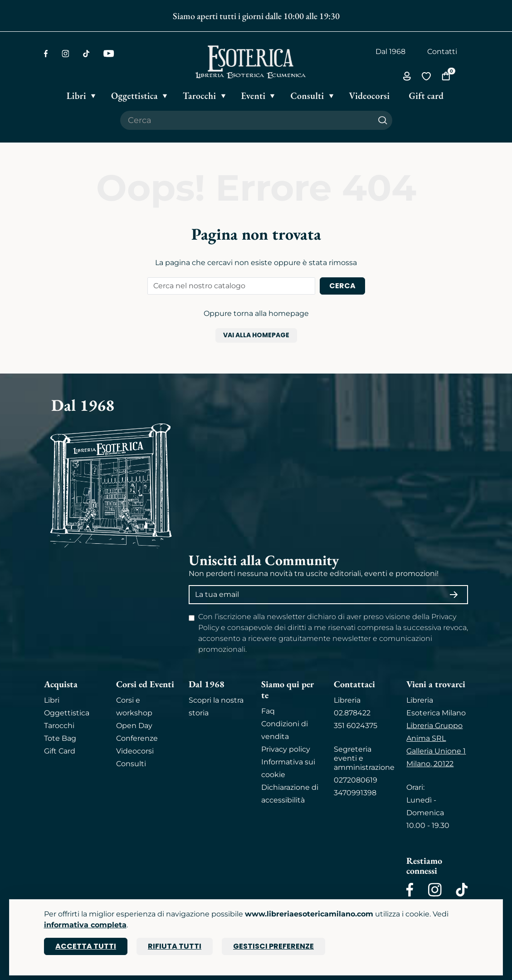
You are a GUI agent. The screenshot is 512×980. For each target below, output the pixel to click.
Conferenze (137, 738)
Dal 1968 (390, 52)
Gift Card (60, 751)
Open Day (134, 726)
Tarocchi (59, 726)
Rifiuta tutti (175, 946)
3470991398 (355, 793)
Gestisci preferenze (273, 946)
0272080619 (356, 780)
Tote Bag (60, 738)
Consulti (131, 764)
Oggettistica (67, 713)
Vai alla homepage (256, 335)
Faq (268, 711)
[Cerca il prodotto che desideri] (247, 120)
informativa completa (85, 925)
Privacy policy (286, 749)
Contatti (442, 52)
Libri (52, 700)
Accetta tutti (86, 946)
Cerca (342, 286)
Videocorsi (135, 751)
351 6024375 (356, 726)
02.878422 (352, 713)
